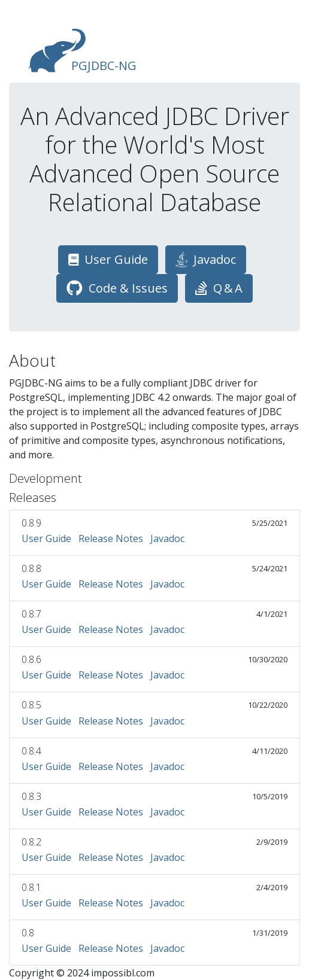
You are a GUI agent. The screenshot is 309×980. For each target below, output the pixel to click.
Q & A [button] (219, 288)
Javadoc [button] (206, 259)
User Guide (46, 538)
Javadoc (167, 538)
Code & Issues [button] (117, 288)
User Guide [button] (108, 259)
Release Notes (111, 538)
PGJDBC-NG (82, 51)
